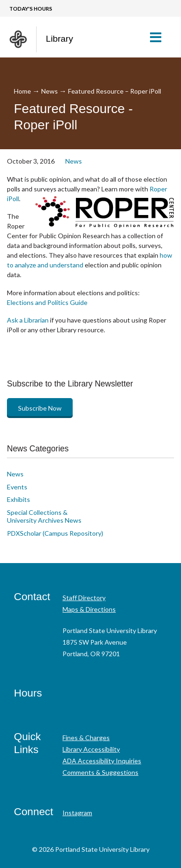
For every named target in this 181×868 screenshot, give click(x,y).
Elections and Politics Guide (47, 302)
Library (59, 39)
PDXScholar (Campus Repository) (55, 533)
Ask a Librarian (28, 320)
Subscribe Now (40, 408)
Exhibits (19, 499)
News (50, 91)
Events (17, 487)
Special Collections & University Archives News (44, 516)
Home (22, 91)
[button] (159, 37)
